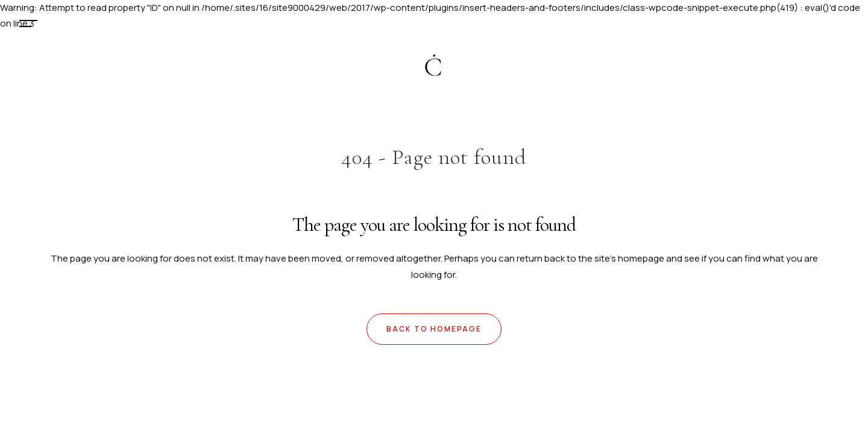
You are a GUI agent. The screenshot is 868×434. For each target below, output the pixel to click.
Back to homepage (434, 329)
